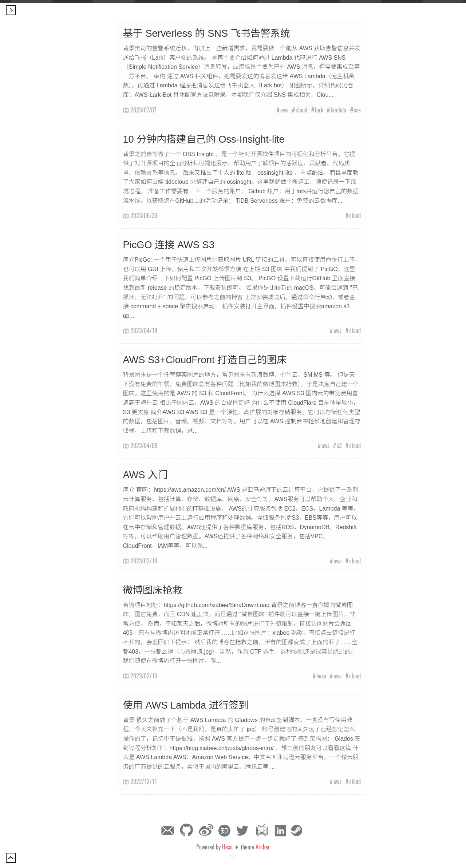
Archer (263, 847)
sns (357, 110)
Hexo (227, 847)
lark (319, 110)
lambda (338, 110)
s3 (339, 445)
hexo (321, 676)
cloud (301, 110)
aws (284, 110)
